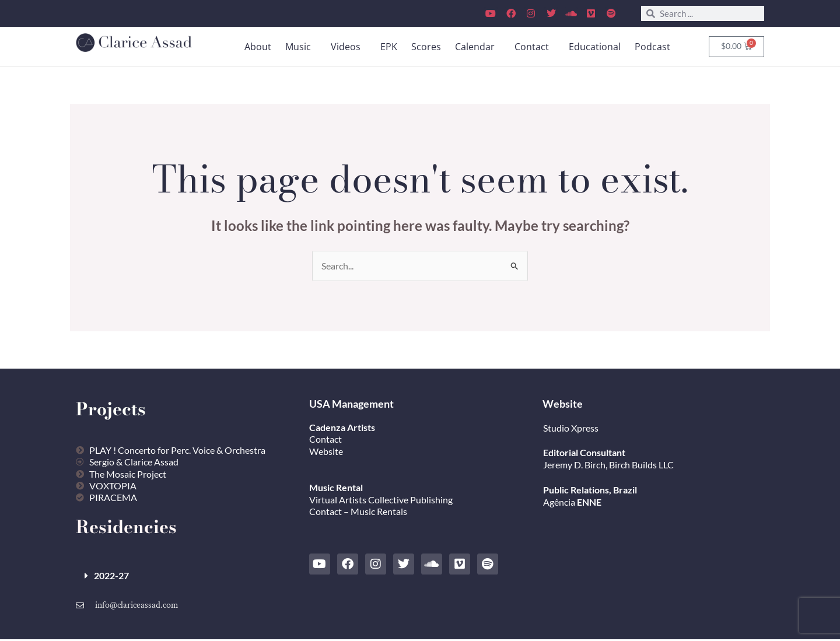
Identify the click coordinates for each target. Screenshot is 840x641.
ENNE (588, 502)
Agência (559, 502)
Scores (426, 47)
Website (326, 452)
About (258, 47)
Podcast (652, 47)
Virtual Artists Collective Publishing (382, 500)
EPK (389, 47)
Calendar (475, 47)
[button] (301, 47)
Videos (346, 47)
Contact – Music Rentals (358, 512)
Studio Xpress (571, 428)
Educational (595, 47)
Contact (532, 47)
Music (298, 47)
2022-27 (111, 577)
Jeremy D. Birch (574, 465)
